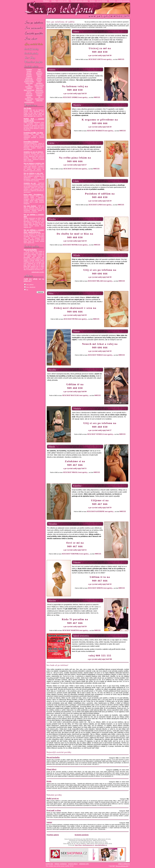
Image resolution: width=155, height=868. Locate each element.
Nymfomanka (39, 92)
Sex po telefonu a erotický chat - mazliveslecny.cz (34, 231)
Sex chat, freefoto (30, 206)
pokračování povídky (38, 272)
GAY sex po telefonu (34, 44)
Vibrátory (46, 1)
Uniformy (29, 101)
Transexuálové (39, 99)
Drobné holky (29, 80)
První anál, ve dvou (54, 810)
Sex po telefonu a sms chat (33, 173)
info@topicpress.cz (88, 845)
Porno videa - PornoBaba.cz (33, 195)
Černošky (39, 80)
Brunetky (29, 75)
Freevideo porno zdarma (79, 1)
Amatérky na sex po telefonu (33, 152)
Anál (39, 69)
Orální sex (29, 94)
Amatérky (29, 69)
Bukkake (39, 75)
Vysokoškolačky (29, 102)
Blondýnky (39, 73)
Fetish (39, 82)
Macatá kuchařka (30, 250)
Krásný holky (39, 87)
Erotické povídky (34, 33)
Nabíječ (49, 822)
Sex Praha (27, 108)
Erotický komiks (29, 82)
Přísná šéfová (51, 769)
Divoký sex (29, 78)
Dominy (39, 78)
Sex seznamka (34, 28)
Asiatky (39, 71)
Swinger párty (29, 99)
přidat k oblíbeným (124, 864)
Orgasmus (39, 94)
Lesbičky (29, 88)
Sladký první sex (53, 798)
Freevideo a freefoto (31, 142)
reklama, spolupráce (61, 864)
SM (39, 97)
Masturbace (39, 90)
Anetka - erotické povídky (60, 1)
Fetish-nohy (29, 83)
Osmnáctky (29, 95)
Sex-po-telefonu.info (122, 866)
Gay (29, 85)
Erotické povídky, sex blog (33, 133)
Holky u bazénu (39, 85)
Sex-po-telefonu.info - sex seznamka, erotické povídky (60, 8)
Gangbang (39, 83)
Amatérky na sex (30, 183)
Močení (29, 92)
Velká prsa (39, 101)
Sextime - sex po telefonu (98, 1)
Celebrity (29, 76)
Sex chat (34, 39)
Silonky (29, 97)
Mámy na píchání (29, 90)
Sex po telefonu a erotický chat (34, 163)
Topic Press (78, 845)
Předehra (39, 95)
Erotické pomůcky (82, 835)
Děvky (39, 76)
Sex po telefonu (34, 22)
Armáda (29, 71)
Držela (49, 781)
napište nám (49, 864)
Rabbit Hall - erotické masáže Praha (34, 120)
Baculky (29, 73)
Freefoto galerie (53, 835)
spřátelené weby (84, 864)
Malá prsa (39, 88)
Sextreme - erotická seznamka (119, 1)
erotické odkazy (73, 864)
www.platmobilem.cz (101, 845)
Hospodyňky (29, 87)
